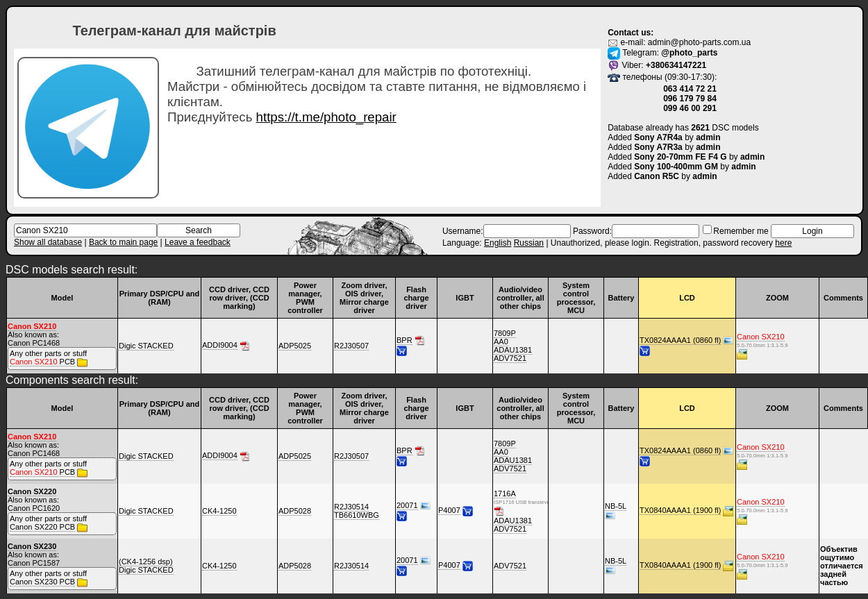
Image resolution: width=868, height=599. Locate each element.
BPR (404, 340)
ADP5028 (295, 511)
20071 (407, 505)
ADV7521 (510, 358)
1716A (505, 493)
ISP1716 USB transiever (508, 502)
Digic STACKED (146, 346)
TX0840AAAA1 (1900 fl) (680, 510)
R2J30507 (351, 346)
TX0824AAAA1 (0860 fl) (680, 340)
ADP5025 (295, 346)
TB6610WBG (357, 515)
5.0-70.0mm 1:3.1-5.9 (751, 345)
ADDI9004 (220, 345)
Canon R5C (657, 176)
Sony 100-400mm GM (676, 167)
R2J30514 (351, 507)
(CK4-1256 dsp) (146, 562)
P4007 (449, 510)
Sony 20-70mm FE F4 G (680, 157)
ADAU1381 (513, 350)
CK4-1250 (219, 511)
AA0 (501, 341)
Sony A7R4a (658, 137)
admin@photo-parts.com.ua (699, 42)
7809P (505, 333)
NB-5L (616, 506)
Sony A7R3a (658, 147)
